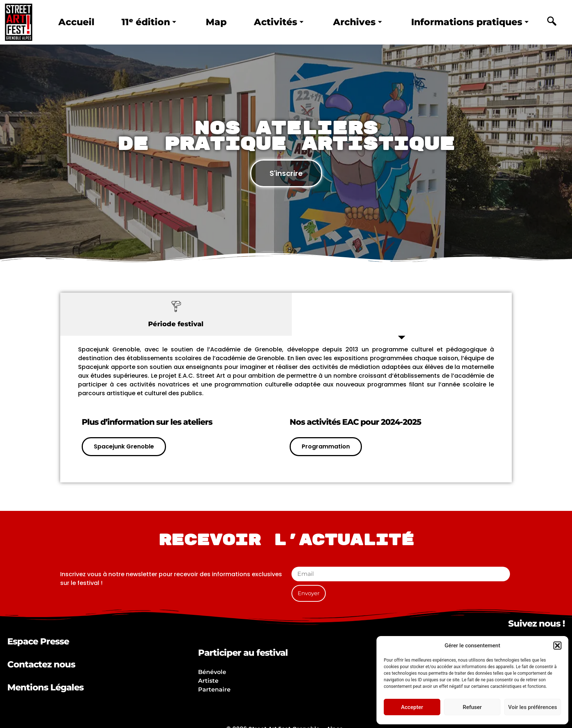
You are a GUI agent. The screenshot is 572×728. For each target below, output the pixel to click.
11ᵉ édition (149, 22)
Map (216, 22)
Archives (357, 22)
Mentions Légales (45, 687)
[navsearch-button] (552, 22)
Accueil (76, 22)
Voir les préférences (533, 707)
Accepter (412, 707)
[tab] (176, 314)
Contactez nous (41, 664)
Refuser (472, 707)
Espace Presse (38, 641)
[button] (557, 646)
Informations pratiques (470, 22)
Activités (279, 22)
